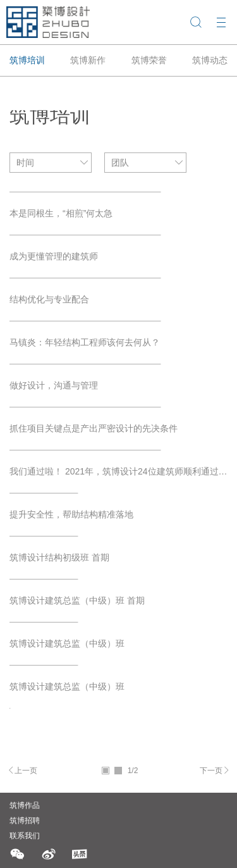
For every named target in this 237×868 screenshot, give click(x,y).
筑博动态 (210, 60)
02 (118, 771)
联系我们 (25, 836)
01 (106, 771)
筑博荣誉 (149, 60)
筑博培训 (27, 60)
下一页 (211, 770)
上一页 (26, 770)
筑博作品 (25, 805)
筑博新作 (88, 60)
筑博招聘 (25, 821)
